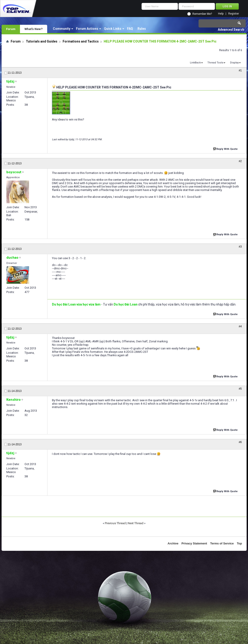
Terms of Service (222, 543)
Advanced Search (231, 30)
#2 (240, 161)
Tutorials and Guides (42, 41)
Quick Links (113, 29)
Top (239, 543)
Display (234, 63)
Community (62, 29)
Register (234, 14)
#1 (240, 70)
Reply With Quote (226, 149)
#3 (240, 247)
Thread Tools (215, 63)
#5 (240, 389)
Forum (11, 29)
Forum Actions (87, 29)
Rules (142, 29)
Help (221, 14)
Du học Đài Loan (126, 304)
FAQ (130, 29)
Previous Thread (115, 523)
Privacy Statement (194, 543)
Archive (173, 543)
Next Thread (136, 523)
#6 (240, 442)
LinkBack (195, 63)
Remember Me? (202, 14)
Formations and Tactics (81, 41)
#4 (240, 326)
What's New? (34, 29)
